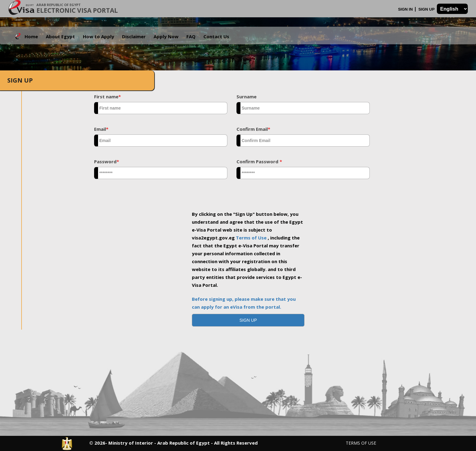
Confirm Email (253, 129)
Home (31, 36)
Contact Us (216, 36)
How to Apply (99, 36)
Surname (246, 97)
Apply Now (166, 36)
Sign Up (427, 9)
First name (107, 97)
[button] (248, 320)
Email (101, 129)
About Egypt (60, 36)
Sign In (406, 9)
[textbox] (161, 108)
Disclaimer (134, 36)
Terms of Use (252, 238)
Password (107, 161)
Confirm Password (259, 161)
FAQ (191, 36)
